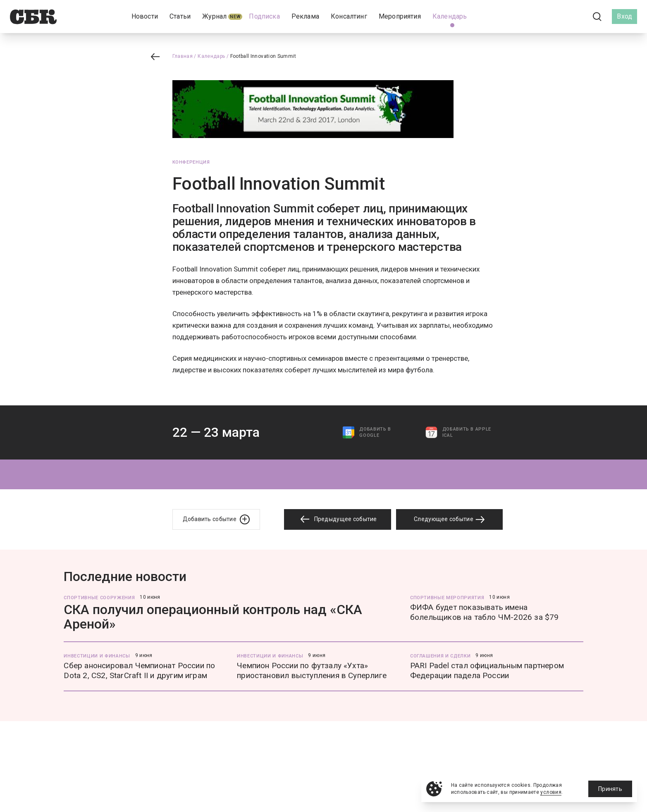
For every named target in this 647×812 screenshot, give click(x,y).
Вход (624, 16)
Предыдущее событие (337, 519)
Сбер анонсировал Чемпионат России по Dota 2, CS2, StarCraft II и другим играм (139, 670)
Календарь (211, 56)
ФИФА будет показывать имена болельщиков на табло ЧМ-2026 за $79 (485, 612)
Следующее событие (449, 519)
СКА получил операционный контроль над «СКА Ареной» (213, 617)
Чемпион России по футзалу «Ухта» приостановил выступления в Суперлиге (312, 670)
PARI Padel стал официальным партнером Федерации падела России (487, 670)
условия (551, 792)
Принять (610, 789)
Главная (183, 56)
